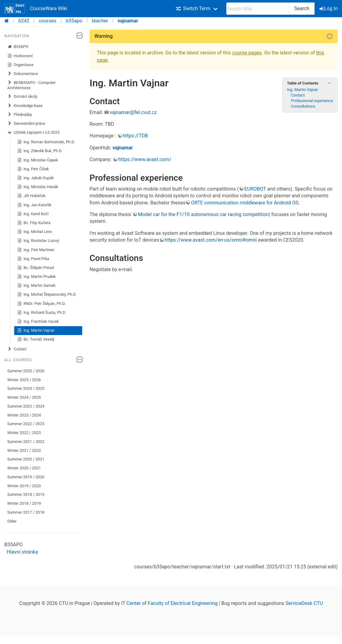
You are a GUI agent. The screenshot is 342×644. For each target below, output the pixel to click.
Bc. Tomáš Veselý (36, 339)
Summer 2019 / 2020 (26, 477)
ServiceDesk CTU (304, 603)
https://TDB (135, 136)
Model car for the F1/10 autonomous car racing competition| (204, 214)
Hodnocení (20, 56)
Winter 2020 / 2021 (24, 468)
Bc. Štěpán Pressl (36, 268)
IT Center (131, 603)
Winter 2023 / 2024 (24, 415)
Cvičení (17, 349)
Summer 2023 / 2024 (26, 406)
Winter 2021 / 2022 (24, 450)
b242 (24, 21)
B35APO (18, 47)
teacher (100, 21)
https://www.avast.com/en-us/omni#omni (211, 240)
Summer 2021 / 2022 (26, 442)
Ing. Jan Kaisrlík (34, 205)
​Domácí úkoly (22, 97)
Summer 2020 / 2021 (26, 459)
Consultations (303, 106)
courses (48, 21)
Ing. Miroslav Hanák (38, 187)
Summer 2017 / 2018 (26, 512)
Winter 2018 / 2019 (24, 503)
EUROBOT (255, 189)
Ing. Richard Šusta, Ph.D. (42, 313)
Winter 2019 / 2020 (24, 486)
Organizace (20, 65)
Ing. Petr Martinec (36, 250)
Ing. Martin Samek (36, 286)
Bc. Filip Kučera (34, 223)
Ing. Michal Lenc (35, 232)
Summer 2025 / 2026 (26, 371)
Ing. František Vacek (38, 322)
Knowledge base (25, 106)
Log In (329, 8)
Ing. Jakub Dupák (36, 178)
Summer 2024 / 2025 (26, 388)
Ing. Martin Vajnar (36, 330)
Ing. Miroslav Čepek (38, 160)
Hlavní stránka (22, 552)
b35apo (74, 21)
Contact (298, 95)
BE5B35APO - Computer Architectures (32, 85)
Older (12, 521)
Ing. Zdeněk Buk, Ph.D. (40, 151)
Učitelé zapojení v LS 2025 (34, 132)
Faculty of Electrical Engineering (183, 603)
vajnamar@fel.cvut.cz (133, 112)
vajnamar (128, 21)
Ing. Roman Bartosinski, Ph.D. (46, 142)
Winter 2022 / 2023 (24, 433)
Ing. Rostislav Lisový (38, 241)
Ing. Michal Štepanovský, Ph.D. (47, 294)
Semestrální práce (26, 124)
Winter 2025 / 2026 (24, 380)
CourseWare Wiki (36, 9)
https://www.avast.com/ (145, 159)
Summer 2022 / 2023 (26, 424)
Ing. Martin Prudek (36, 277)
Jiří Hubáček (31, 196)
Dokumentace (23, 74)
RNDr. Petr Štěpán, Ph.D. (42, 304)
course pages (247, 53)
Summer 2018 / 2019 (26, 494)
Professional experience (312, 101)
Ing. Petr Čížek (33, 169)
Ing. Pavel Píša (33, 259)
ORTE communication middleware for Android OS (245, 203)
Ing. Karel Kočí (33, 214)
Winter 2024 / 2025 (24, 397)
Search (302, 8)
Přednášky (20, 115)
